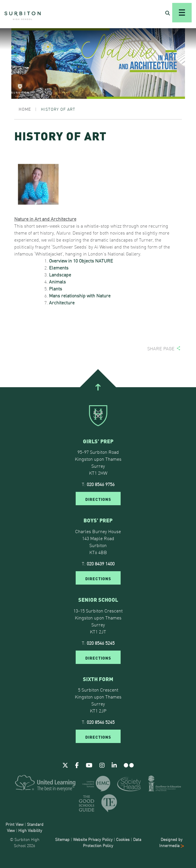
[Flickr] (129, 765)
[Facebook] (77, 765)
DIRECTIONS (98, 499)
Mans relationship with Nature (80, 295)
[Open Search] (168, 13)
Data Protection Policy (112, 842)
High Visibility (30, 830)
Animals (57, 281)
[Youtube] (89, 765)
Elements (59, 267)
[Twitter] (65, 765)
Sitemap (62, 839)
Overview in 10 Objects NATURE (81, 260)
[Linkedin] (114, 765)
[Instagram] (102, 765)
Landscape (60, 274)
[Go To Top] (98, 387)
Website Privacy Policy (93, 839)
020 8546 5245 (101, 643)
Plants (56, 288)
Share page (161, 348)
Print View (14, 824)
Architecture (62, 302)
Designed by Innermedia (171, 842)
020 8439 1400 (101, 563)
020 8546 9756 (101, 484)
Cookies (123, 839)
